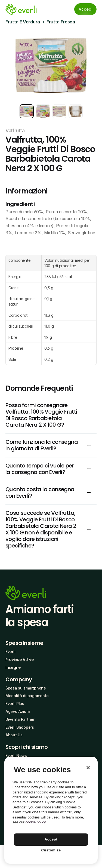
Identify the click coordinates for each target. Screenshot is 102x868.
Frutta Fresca (61, 22)
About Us (14, 735)
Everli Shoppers (20, 727)
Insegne (13, 667)
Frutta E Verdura (23, 22)
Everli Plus (15, 704)
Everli (10, 652)
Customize (51, 850)
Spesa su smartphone (26, 688)
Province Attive (20, 660)
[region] (51, 810)
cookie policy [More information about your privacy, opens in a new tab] (35, 822)
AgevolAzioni (18, 711)
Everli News (16, 755)
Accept (51, 839)
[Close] (88, 768)
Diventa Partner (20, 719)
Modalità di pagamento (27, 696)
